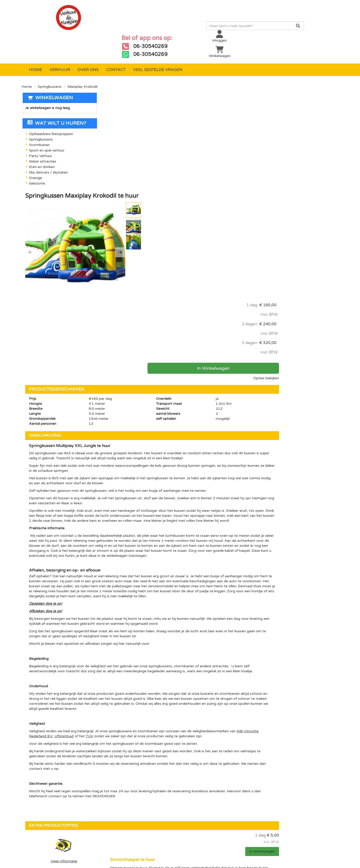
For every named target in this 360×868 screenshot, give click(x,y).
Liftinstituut (159, 545)
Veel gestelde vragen (158, 45)
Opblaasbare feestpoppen (50, 109)
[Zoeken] (197, 29)
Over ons (88, 45)
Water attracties (42, 137)
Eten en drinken (41, 142)
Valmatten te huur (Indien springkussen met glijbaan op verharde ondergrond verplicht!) (218, 684)
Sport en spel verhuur (46, 126)
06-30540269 (44, 822)
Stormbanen (39, 120)
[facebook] (267, 775)
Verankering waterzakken (190, 718)
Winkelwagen (53, 73)
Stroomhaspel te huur (186, 645)
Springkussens (50, 62)
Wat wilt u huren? (56, 98)
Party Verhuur (40, 131)
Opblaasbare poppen (124, 772)
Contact (116, 45)
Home (35, 45)
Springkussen (117, 781)
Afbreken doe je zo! (125, 415)
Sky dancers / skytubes (48, 148)
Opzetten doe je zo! (125, 407)
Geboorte (36, 159)
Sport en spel (117, 798)
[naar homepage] (61, 21)
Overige (35, 153)
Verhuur (60, 45)
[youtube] (277, 775)
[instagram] (287, 775)
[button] (109, 129)
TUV (184, 545)
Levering (165, 772)
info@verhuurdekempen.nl (59, 827)
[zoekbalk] (154, 29)
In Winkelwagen (299, 145)
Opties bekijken (322, 155)
